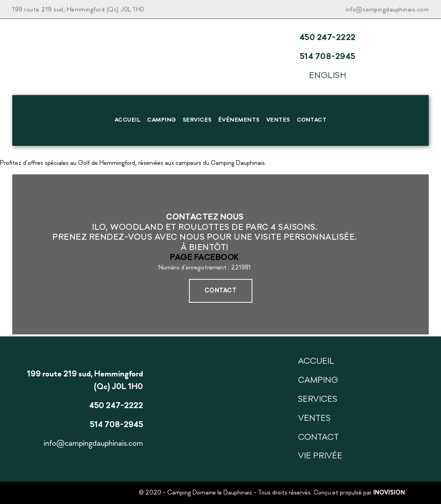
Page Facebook (205, 258)
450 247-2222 (328, 38)
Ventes (278, 120)
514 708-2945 (328, 57)
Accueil (128, 120)
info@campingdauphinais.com (387, 10)
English (328, 76)
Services (197, 120)
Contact (312, 120)
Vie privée (320, 456)
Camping (162, 120)
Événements (239, 120)
